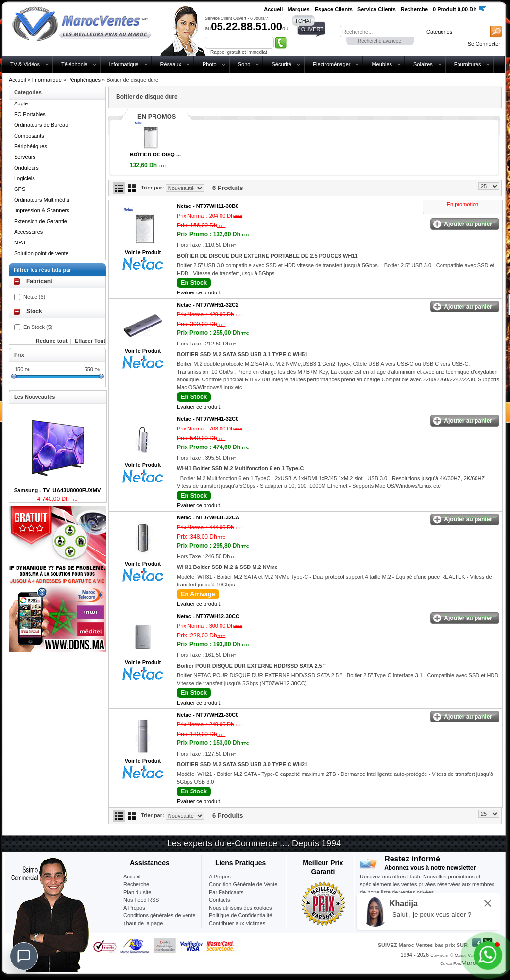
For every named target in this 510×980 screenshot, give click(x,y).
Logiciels (25, 178)
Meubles (382, 64)
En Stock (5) (38, 327)
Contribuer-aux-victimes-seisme (238, 927)
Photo (210, 64)
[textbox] (382, 32)
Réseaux (171, 64)
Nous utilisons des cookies (240, 908)
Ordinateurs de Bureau (41, 125)
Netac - (208, 206)
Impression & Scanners (42, 210)
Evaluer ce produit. (199, 292)
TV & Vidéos (25, 64)
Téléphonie (74, 64)
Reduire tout (52, 341)
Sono (244, 64)
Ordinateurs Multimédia (42, 200)
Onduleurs (26, 168)
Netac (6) (34, 297)
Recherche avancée (380, 41)
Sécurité (281, 64)
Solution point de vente (41, 253)
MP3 (20, 242)
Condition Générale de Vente (243, 884)
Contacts (219, 900)
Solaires (423, 64)
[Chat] (24, 956)
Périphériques (84, 80)
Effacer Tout (90, 341)
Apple (21, 103)
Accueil (17, 80)
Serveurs (25, 157)
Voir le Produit (143, 252)
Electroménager (332, 64)
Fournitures (468, 64)
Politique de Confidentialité (240, 915)
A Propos (220, 877)
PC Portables (30, 114)
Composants (29, 136)
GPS (20, 189)
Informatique (124, 64)
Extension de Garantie (41, 221)
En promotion (463, 204)
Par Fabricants (226, 892)
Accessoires (28, 232)
